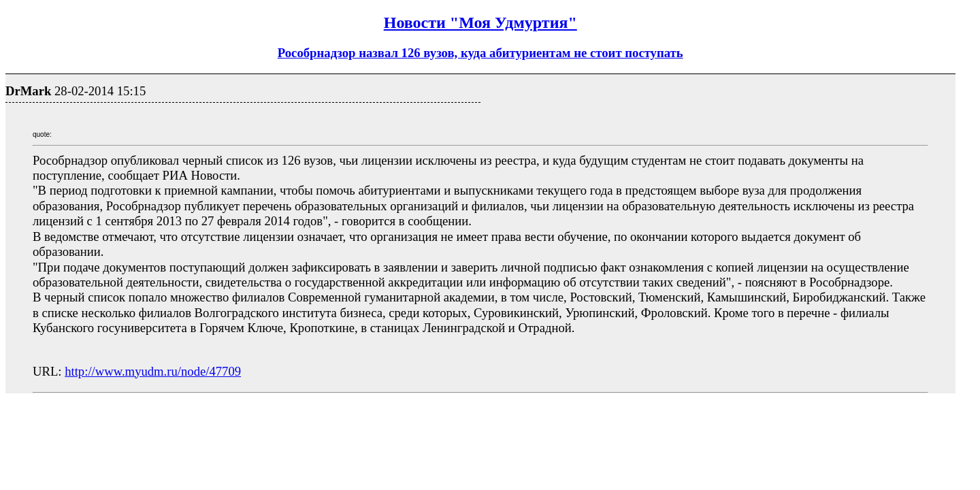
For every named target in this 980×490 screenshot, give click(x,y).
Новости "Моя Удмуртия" (480, 22)
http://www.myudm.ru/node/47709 (153, 371)
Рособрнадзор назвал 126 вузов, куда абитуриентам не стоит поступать (480, 53)
